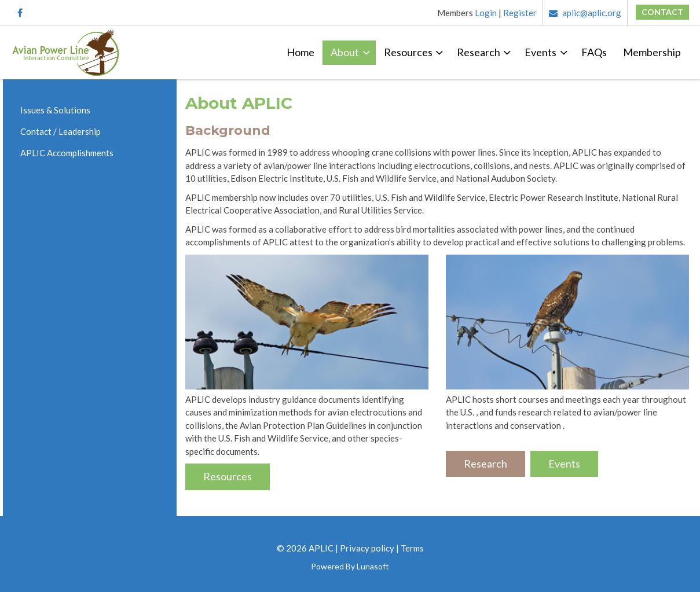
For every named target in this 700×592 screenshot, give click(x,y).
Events (540, 52)
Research (479, 52)
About (345, 52)
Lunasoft (373, 566)
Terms (412, 548)
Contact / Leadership (61, 131)
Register (520, 13)
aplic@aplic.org (585, 13)
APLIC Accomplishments (67, 153)
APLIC (321, 548)
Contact (662, 12)
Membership (652, 52)
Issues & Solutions (55, 110)
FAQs (594, 52)
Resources (408, 52)
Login (486, 13)
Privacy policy (367, 548)
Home (300, 52)
